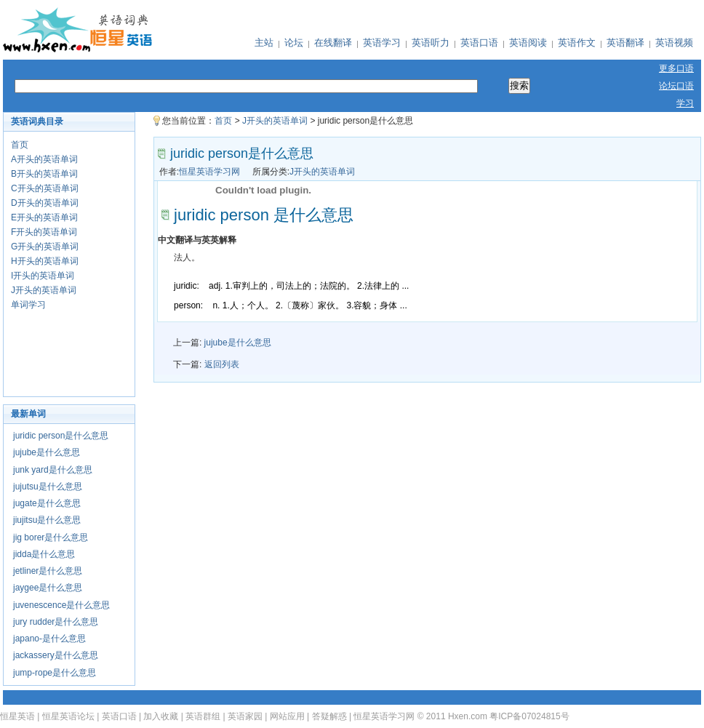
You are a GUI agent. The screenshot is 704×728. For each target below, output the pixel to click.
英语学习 (382, 43)
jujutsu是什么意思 (48, 487)
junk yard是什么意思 (53, 470)
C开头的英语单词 (45, 188)
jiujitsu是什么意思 (47, 520)
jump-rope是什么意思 (55, 673)
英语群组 (203, 716)
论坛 (294, 43)
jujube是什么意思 (47, 452)
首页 (20, 145)
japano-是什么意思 (49, 639)
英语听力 (431, 43)
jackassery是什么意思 (56, 655)
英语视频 (674, 43)
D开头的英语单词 (45, 203)
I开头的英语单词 (43, 276)
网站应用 (287, 716)
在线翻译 (333, 43)
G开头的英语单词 (45, 247)
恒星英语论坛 (68, 716)
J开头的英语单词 (44, 290)
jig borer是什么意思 (51, 537)
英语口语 (479, 43)
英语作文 (577, 43)
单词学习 (28, 305)
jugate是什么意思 (47, 503)
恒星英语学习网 (209, 172)
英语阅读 (528, 43)
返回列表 (222, 364)
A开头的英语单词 (44, 159)
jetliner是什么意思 (48, 571)
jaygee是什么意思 (48, 588)
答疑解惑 (329, 716)
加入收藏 (161, 716)
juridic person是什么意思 (61, 436)
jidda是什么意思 (44, 554)
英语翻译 (625, 43)
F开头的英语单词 (44, 232)
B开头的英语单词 (44, 174)
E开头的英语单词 (44, 217)
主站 (264, 43)
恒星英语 (17, 716)
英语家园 (245, 716)
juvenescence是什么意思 (61, 605)
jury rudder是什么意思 (56, 622)
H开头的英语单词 (45, 261)
